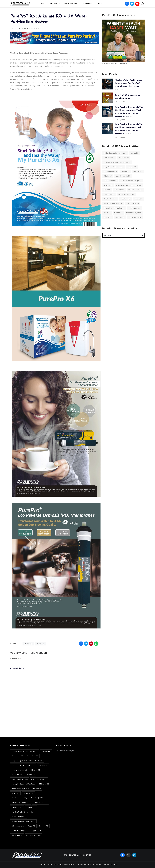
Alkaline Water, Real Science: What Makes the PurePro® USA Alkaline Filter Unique (128, 83)
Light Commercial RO (123, 176)
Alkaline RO (28, 644)
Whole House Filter (135, 217)
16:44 (24, 28)
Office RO (107, 190)
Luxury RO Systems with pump (131, 181)
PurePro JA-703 (109, 194)
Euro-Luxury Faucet (110, 171)
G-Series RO (125, 171)
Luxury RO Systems (110, 181)
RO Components (134, 208)
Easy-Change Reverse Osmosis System (117, 162)
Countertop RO (109, 158)
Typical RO (108, 217)
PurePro (14, 28)
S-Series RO (118, 213)
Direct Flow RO (124, 158)
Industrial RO (138, 171)
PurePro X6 (41, 644)
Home (43, 4)
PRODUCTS (54, 4)
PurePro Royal (125, 199)
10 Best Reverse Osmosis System (115, 153)
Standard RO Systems (134, 213)
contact (87, 855)
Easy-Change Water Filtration (114, 167)
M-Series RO (108, 185)
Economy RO (132, 167)
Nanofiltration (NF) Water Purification (129, 185)
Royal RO (107, 213)
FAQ (66, 855)
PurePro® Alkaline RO (93, 4)
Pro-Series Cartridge (135, 190)
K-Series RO (108, 176)
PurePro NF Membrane (126, 194)
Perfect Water (119, 190)
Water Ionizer (120, 217)
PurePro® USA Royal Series (113, 204)
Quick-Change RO (133, 204)
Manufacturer (70, 4)
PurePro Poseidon (110, 199)
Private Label (75, 855)
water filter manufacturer (22, 89)
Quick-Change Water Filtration (114, 208)
